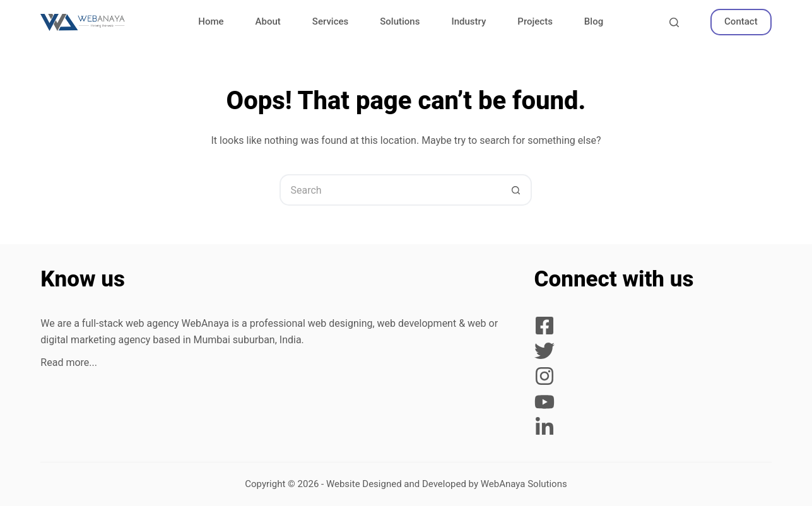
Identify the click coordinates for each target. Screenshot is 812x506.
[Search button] (516, 190)
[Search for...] (390, 190)
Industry (468, 21)
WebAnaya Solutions (524, 484)
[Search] (674, 22)
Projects (535, 21)
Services (330, 21)
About (268, 21)
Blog (594, 21)
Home (211, 21)
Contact (741, 21)
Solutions (400, 21)
